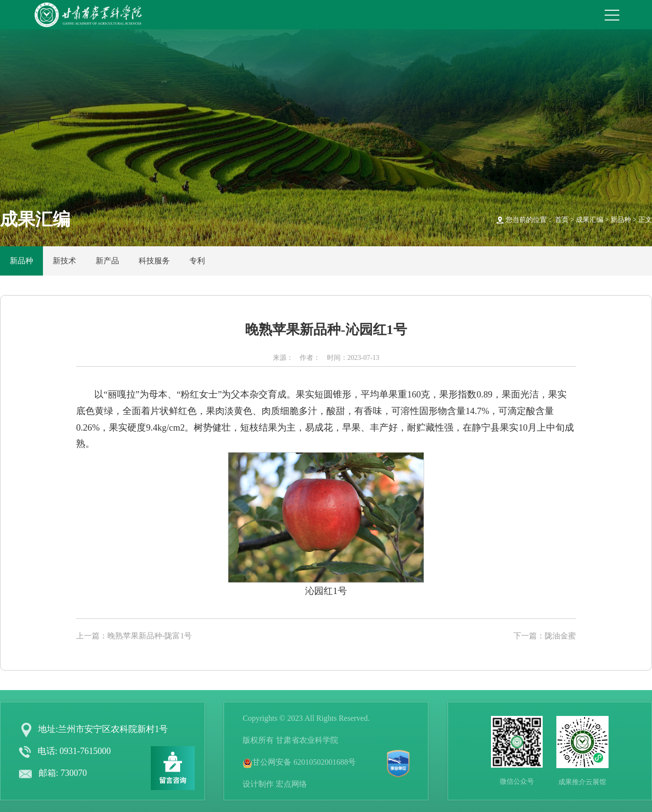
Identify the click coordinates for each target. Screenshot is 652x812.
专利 (197, 261)
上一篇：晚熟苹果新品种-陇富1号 (134, 636)
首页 (562, 220)
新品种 (621, 220)
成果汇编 (590, 220)
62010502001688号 (325, 762)
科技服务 (154, 261)
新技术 (64, 261)
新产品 (107, 261)
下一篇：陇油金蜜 (545, 636)
